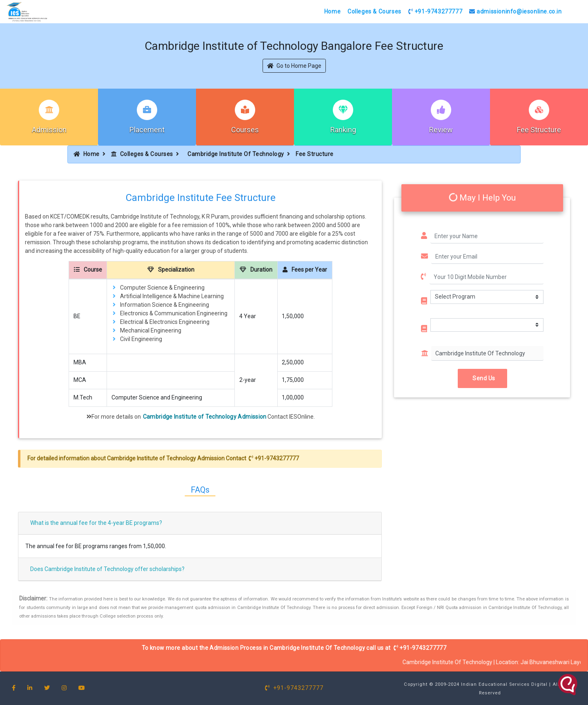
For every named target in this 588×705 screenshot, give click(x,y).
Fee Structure (539, 130)
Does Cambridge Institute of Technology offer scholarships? (107, 569)
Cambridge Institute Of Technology (236, 154)
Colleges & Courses (374, 11)
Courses (245, 130)
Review (441, 130)
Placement (147, 130)
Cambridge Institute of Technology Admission (205, 417)
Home (332, 11)
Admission (49, 130)
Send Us (482, 378)
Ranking (343, 130)
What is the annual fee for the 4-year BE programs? (96, 523)
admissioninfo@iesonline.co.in (516, 11)
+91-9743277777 (435, 11)
